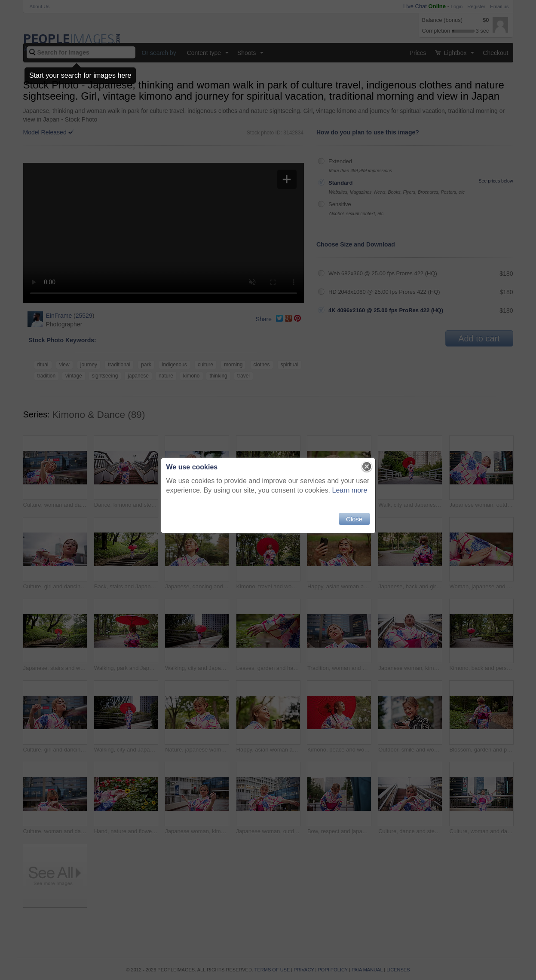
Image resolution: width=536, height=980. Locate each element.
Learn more (350, 490)
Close (354, 519)
